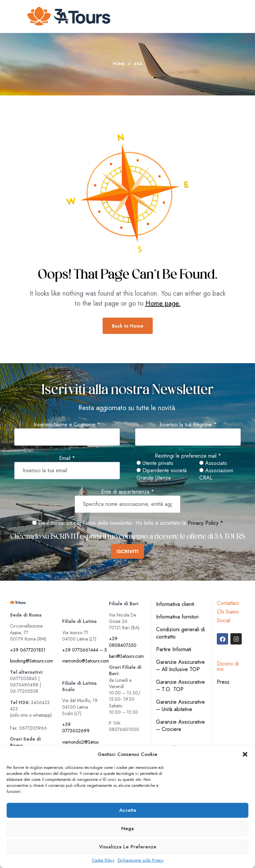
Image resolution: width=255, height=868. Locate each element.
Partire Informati (174, 649)
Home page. (163, 303)
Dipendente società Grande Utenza (162, 474)
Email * (67, 458)
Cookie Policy (103, 861)
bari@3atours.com (126, 656)
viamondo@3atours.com (85, 661)
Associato (213, 463)
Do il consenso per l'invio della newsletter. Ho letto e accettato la (109, 523)
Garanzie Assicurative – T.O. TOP (180, 686)
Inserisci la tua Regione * (188, 425)
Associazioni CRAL (216, 474)
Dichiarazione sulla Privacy (140, 861)
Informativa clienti (175, 604)
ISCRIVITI (127, 551)
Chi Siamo (228, 612)
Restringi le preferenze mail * (188, 456)
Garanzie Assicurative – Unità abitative (180, 706)
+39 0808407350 (123, 642)
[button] (245, 754)
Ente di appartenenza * (128, 492)
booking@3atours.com (32, 661)
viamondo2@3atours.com (80, 745)
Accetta (128, 810)
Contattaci (228, 603)
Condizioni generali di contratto (180, 633)
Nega (127, 828)
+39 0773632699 (76, 727)
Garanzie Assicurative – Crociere (180, 725)
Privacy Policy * (205, 523)
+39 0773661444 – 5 (85, 650)
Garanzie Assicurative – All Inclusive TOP (180, 666)
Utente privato (155, 463)
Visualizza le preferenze (128, 847)
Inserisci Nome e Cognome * (67, 425)
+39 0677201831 (28, 650)
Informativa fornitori (177, 617)
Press (223, 682)
